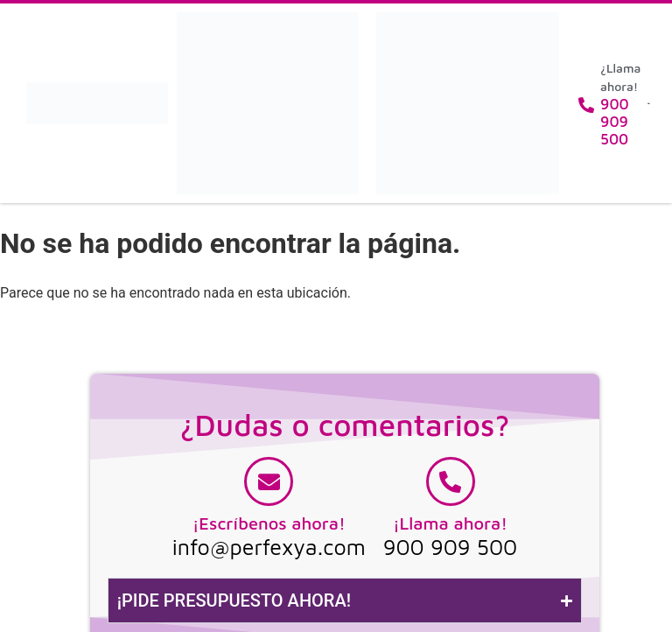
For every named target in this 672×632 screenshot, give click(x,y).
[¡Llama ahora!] (451, 481)
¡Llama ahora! (450, 523)
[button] (648, 104)
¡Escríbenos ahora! (269, 523)
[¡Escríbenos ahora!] (269, 481)
